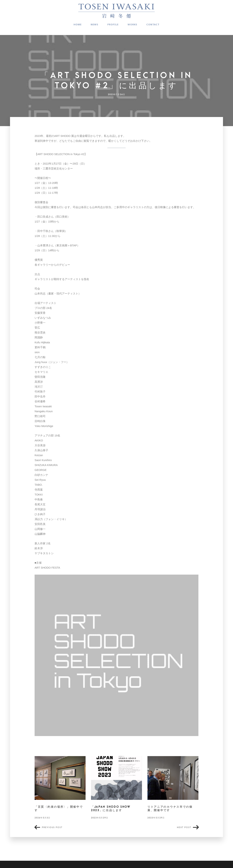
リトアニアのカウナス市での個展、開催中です (170, 809)
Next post (184, 827)
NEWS (94, 24)
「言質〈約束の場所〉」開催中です (59, 809)
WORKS (132, 24)
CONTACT (153, 24)
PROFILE (113, 24)
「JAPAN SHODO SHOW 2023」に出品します (111, 809)
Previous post (52, 827)
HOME (78, 24)
